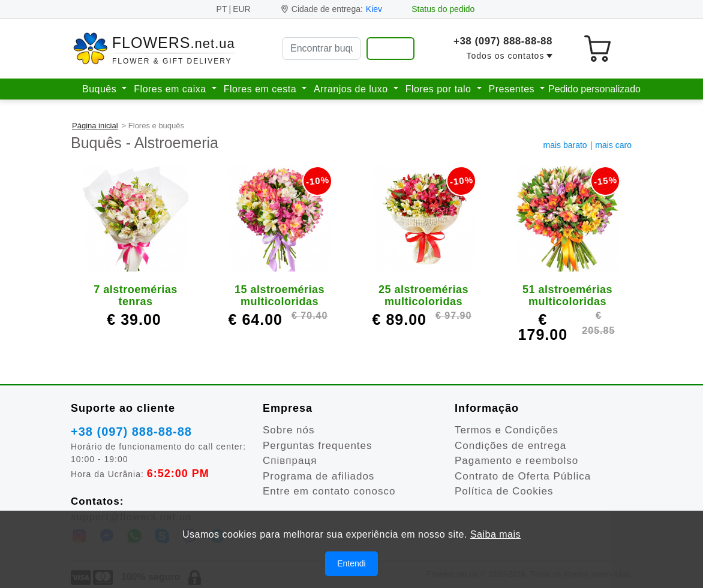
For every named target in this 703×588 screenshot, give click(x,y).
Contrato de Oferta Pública (523, 476)
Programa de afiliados (319, 476)
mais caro (613, 145)
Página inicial (95, 126)
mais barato (565, 145)
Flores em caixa (171, 89)
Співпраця (290, 461)
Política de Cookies (504, 491)
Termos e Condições (507, 430)
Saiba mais (495, 538)
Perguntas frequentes (318, 446)
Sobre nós (289, 430)
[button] (510, 56)
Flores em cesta (262, 89)
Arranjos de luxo (352, 89)
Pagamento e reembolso (516, 461)
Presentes (513, 89)
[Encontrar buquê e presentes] (390, 49)
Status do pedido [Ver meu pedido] (443, 9)
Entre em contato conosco (329, 491)
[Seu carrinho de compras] (597, 49)
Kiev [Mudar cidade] (374, 9)
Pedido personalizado (594, 89)
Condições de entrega (510, 446)
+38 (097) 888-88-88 (503, 41)
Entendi (351, 567)
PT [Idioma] (222, 9)
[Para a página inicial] (155, 49)
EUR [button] (242, 9)
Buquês (101, 89)
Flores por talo (440, 89)
